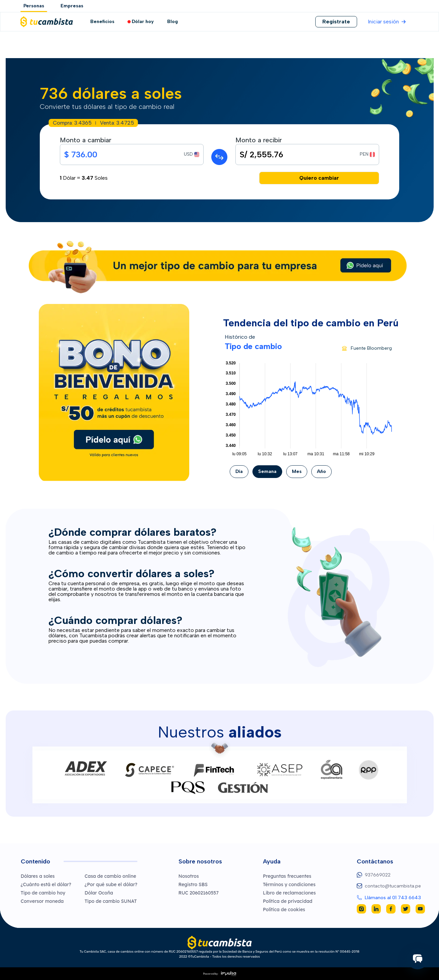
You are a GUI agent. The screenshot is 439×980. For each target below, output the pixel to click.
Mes (297, 471)
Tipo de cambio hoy (43, 893)
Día (239, 471)
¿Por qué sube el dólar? (111, 884)
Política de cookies (284, 910)
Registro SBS (193, 884)
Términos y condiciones (289, 884)
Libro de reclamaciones (289, 893)
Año (321, 471)
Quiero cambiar (319, 178)
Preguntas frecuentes (287, 876)
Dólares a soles (38, 876)
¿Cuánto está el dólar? (46, 884)
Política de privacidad (288, 901)
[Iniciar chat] (418, 959)
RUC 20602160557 (199, 893)
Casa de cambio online (110, 876)
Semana (267, 471)
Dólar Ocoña (99, 893)
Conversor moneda (42, 901)
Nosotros (189, 876)
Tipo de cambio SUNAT (111, 901)
